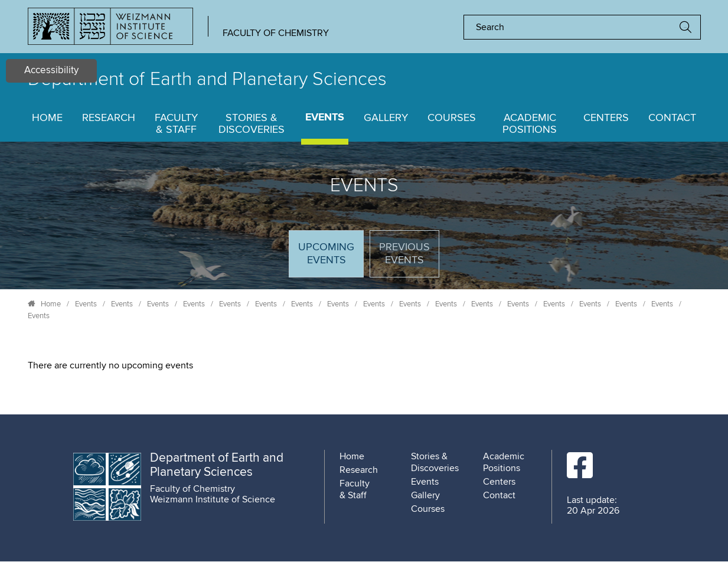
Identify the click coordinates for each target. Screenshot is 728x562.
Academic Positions (530, 124)
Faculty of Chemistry (276, 33)
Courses (452, 118)
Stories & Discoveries (252, 124)
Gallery (386, 118)
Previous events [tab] (404, 254)
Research (109, 118)
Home (47, 118)
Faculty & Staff (176, 124)
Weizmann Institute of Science (213, 499)
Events (325, 118)
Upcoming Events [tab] (331, 259)
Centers (606, 118)
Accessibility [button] (51, 71)
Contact (672, 118)
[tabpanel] (364, 365)
